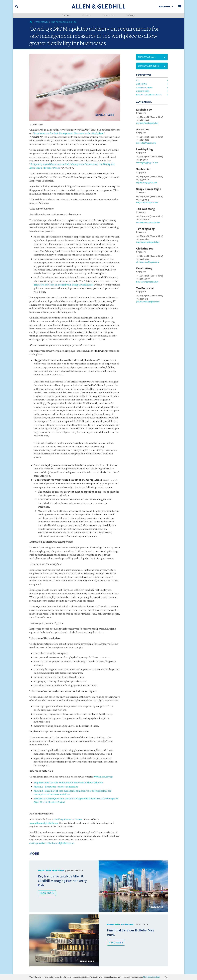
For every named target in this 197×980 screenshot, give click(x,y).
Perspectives (109, 15)
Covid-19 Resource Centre (68, 820)
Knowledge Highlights (64, 22)
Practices (66, 15)
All (138, 80)
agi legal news (144, 88)
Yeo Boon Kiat (145, 288)
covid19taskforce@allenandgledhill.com (52, 843)
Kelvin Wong (144, 268)
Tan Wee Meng (146, 209)
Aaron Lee (143, 130)
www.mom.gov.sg (103, 777)
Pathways (131, 15)
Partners (87, 15)
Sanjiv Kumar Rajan (149, 189)
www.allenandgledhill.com (44, 823)
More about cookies (151, 977)
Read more (47, 893)
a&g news (141, 84)
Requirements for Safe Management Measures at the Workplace (69, 133)
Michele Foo (144, 110)
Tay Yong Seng (146, 229)
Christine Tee (145, 249)
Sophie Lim (143, 169)
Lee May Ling (145, 149)
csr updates (143, 91)
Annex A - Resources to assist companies (56, 787)
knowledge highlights (149, 95)
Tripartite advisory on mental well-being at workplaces (64, 285)
